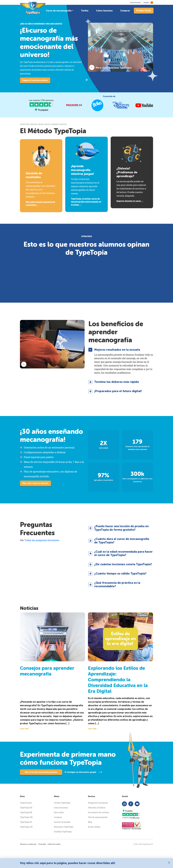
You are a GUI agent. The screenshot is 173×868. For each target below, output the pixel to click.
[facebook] (131, 804)
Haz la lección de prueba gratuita (41, 772)
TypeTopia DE (26, 808)
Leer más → (25, 729)
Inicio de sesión (135, 3)
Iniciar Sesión (94, 827)
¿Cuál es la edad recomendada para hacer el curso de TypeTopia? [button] (123, 553)
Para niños (59, 812)
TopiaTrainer (26, 803)
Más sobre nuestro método (35, 483)
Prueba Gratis (144, 11)
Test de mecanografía (98, 817)
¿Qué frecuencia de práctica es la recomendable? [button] (117, 585)
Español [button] (148, 3)
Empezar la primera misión (35, 80)
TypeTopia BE (26, 812)
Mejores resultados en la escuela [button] (117, 350)
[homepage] (33, 8)
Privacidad (42, 844)
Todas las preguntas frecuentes (42, 540)
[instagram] (124, 804)
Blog (90, 822)
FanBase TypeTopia (63, 832)
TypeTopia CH (26, 827)
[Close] (169, 863)
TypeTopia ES (26, 822)
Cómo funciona (104, 11)
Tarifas (85, 11)
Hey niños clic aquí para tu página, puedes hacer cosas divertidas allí (67, 863)
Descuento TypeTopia (64, 827)
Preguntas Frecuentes (98, 803)
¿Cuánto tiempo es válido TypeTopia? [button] (120, 574)
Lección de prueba (62, 822)
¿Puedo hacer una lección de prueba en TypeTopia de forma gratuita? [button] (121, 528)
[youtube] (137, 804)
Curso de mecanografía (59, 11)
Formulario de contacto (99, 812)
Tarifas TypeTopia (62, 803)
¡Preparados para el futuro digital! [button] (118, 391)
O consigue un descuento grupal (80, 772)
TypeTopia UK (26, 817)
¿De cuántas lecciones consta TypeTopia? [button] (123, 564)
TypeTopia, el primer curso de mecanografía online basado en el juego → (86, 202)
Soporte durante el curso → (130, 201)
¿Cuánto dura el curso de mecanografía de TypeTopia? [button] (122, 541)
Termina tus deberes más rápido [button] (117, 382)
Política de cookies (54, 844)
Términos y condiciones (28, 844)
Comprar (125, 11)
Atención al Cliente (97, 808)
